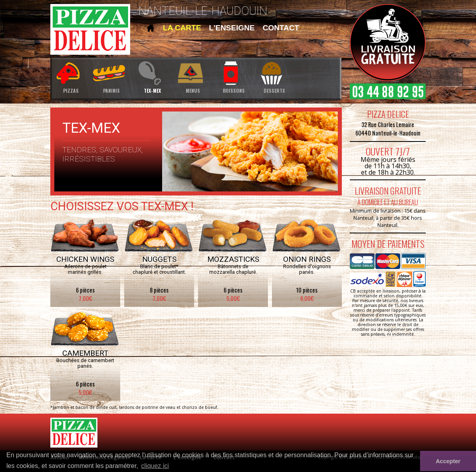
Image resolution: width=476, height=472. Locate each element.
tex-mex (152, 77)
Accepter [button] (448, 461)
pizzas (71, 77)
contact (281, 28)
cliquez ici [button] (155, 466)
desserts (274, 77)
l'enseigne (232, 28)
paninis (111, 77)
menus (193, 77)
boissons (234, 77)
